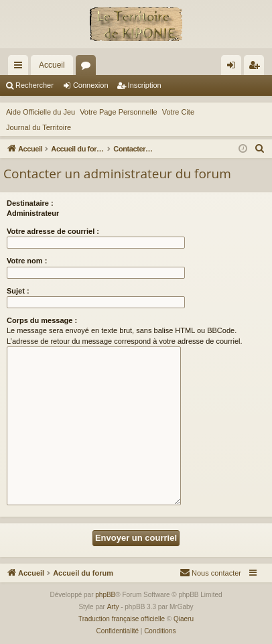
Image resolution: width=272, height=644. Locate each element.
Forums (88, 68)
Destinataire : (30, 203)
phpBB (105, 595)
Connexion (91, 85)
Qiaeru (184, 619)
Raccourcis (21, 68)
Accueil (52, 65)
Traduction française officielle (122, 619)
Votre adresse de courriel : (53, 231)
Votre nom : (27, 261)
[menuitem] (260, 149)
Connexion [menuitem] (234, 68)
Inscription (145, 85)
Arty (113, 607)
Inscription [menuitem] (257, 68)
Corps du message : (42, 320)
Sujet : (18, 291)
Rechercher (35, 85)
